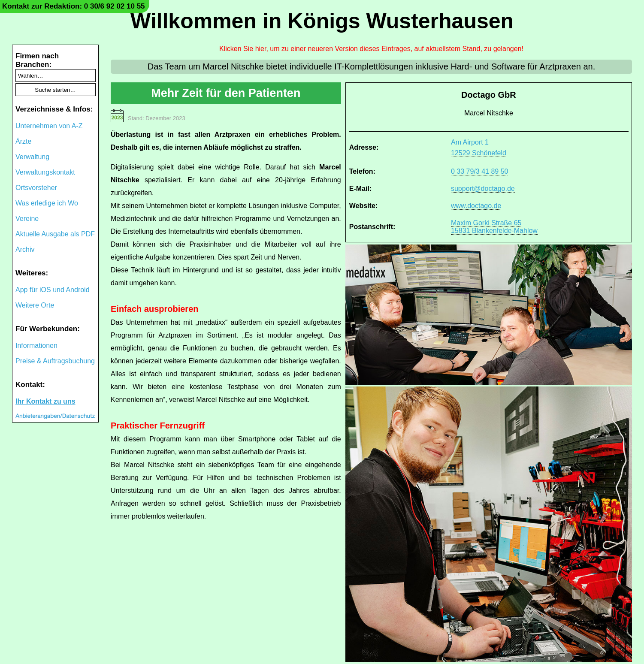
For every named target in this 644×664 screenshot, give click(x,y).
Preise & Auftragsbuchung (55, 361)
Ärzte (23, 141)
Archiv (25, 249)
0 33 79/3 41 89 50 (479, 171)
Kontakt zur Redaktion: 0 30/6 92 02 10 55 (74, 6)
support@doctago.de (483, 189)
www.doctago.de (476, 206)
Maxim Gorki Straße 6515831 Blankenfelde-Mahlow (494, 227)
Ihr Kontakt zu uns (45, 401)
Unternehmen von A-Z (49, 126)
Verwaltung (32, 157)
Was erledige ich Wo (47, 203)
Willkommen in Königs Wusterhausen (322, 21)
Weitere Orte (35, 305)
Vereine (27, 219)
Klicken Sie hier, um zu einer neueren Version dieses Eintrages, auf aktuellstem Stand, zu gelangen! (371, 49)
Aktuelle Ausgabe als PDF (55, 234)
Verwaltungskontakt (45, 172)
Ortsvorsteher (36, 188)
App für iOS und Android (53, 290)
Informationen (36, 346)
